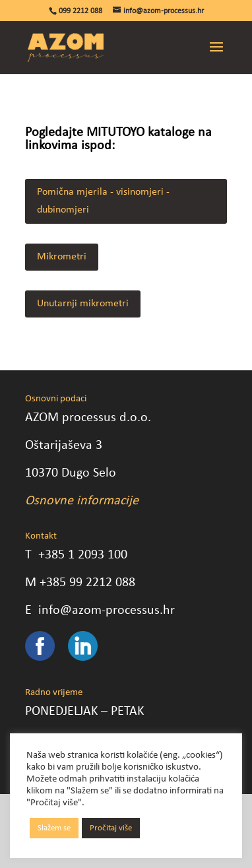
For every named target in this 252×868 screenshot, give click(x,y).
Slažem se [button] (54, 828)
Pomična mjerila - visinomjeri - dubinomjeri (103, 201)
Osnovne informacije (82, 501)
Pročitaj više (111, 828)
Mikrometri (62, 257)
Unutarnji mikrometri (83, 304)
